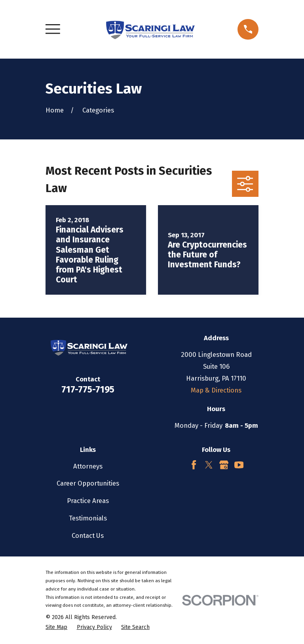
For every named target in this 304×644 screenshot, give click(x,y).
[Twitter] (209, 465)
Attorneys (88, 466)
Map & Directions (216, 390)
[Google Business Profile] (224, 465)
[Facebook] (194, 465)
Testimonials (88, 518)
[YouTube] (239, 465)
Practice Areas (88, 501)
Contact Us (88, 535)
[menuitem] (56, 627)
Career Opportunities (88, 483)
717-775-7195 (88, 390)
